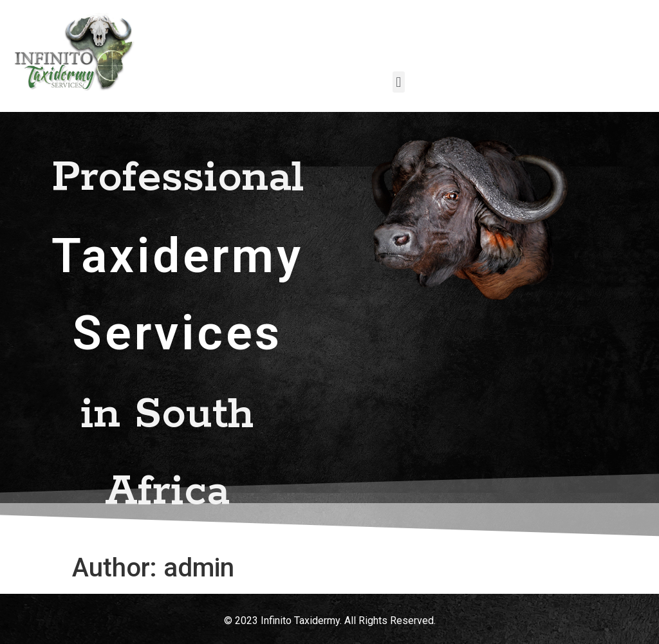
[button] (399, 82)
